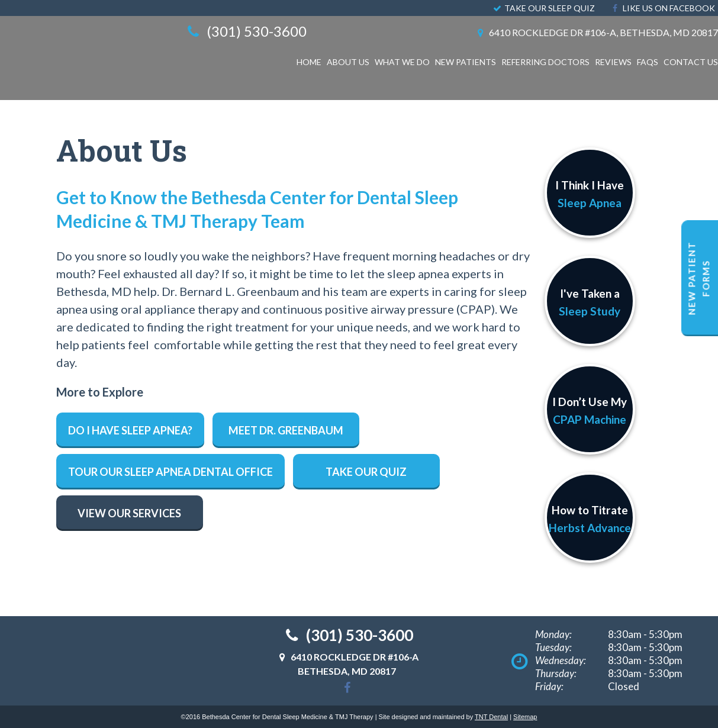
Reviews (613, 62)
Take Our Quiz (366, 472)
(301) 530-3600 (245, 31)
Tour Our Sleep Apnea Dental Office (170, 472)
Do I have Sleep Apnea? (130, 430)
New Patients (466, 62)
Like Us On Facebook (662, 8)
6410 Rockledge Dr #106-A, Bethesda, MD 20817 (596, 32)
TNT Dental (491, 717)
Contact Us (691, 62)
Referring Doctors (545, 62)
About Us (348, 62)
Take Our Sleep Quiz (543, 8)
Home (309, 62)
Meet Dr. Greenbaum (286, 430)
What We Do (402, 62)
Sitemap (525, 717)
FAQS (648, 62)
